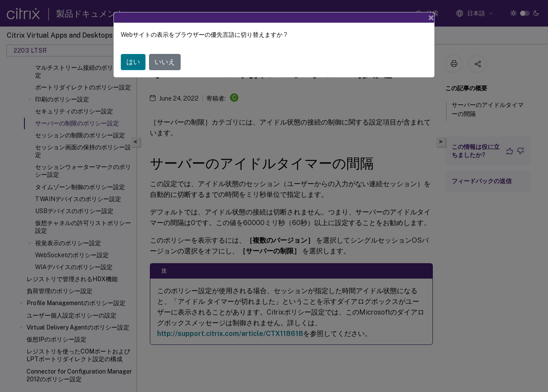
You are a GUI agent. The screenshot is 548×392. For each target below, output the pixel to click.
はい (133, 62)
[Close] (431, 18)
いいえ (165, 62)
